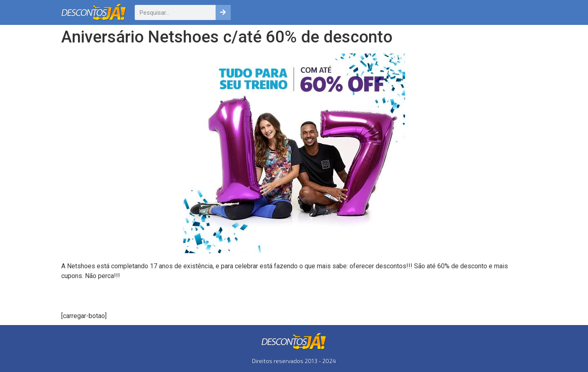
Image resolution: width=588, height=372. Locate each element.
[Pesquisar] (223, 12)
